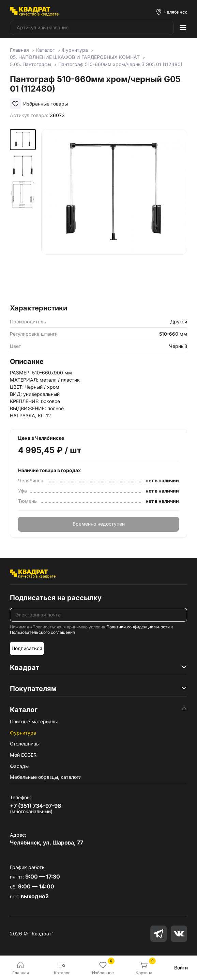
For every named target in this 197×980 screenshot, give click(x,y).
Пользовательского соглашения (42, 632)
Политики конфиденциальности (138, 627)
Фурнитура (23, 733)
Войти (181, 968)
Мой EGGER (23, 755)
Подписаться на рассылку (56, 598)
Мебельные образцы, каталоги (46, 777)
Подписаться (27, 648)
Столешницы (25, 744)
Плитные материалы (34, 721)
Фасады (19, 766)
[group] (114, 214)
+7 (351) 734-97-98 (35, 806)
